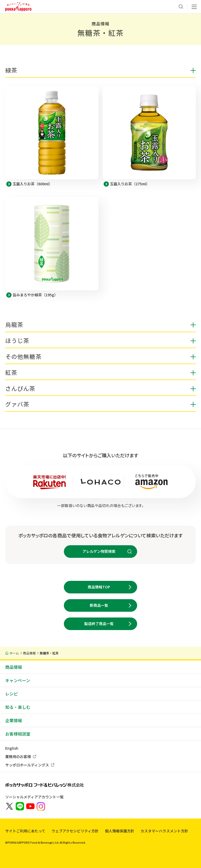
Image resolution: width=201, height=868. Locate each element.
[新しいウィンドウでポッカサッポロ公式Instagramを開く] (41, 806)
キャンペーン (18, 680)
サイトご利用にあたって (25, 831)
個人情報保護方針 (120, 831)
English (12, 748)
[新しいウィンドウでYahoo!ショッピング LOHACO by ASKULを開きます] (101, 482)
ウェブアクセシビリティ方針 (75, 831)
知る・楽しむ (18, 707)
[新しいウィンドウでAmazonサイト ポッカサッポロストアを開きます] (151, 482)
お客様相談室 (18, 734)
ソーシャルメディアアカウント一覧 (34, 797)
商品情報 (14, 667)
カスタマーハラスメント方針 (164, 831)
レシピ (12, 694)
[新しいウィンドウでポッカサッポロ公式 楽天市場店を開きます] (50, 482)
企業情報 (14, 720)
